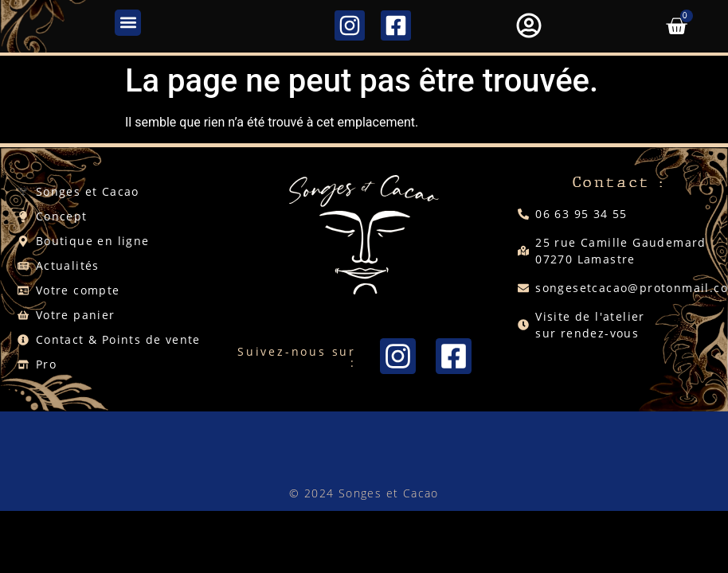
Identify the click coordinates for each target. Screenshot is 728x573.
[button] (128, 23)
